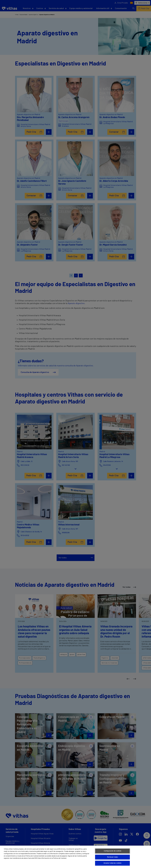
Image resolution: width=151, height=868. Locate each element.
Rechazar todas (113, 857)
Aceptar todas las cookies (112, 863)
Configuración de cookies (113, 851)
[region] (75, 857)
